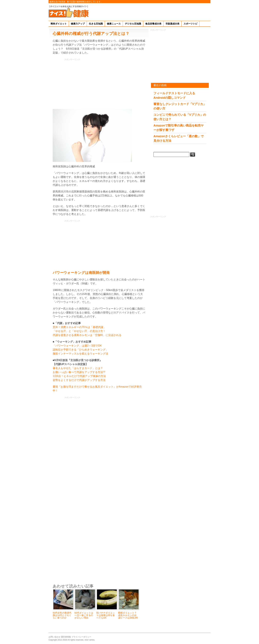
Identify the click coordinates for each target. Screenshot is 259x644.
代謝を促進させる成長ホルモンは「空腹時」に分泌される (87, 335)
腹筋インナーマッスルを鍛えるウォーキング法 (80, 354)
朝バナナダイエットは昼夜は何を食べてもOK (106, 615)
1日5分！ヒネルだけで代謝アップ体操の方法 (79, 376)
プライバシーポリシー (81, 637)
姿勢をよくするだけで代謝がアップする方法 (79, 380)
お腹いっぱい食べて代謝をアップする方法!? (79, 372)
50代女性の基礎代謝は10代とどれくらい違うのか (62, 615)
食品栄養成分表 (153, 24)
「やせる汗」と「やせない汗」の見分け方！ (79, 331)
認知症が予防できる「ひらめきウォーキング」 (80, 350)
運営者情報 (66, 637)
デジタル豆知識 (133, 24)
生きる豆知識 (96, 24)
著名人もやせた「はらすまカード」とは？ (78, 368)
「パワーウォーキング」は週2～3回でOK (77, 346)
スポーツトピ (190, 24)
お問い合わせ (55, 637)
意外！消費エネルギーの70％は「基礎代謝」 (79, 327)
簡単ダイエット (59, 24)
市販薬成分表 (172, 24)
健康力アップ (78, 24)
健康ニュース (114, 24)
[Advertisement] (150, 11)
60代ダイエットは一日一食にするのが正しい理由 (84, 615)
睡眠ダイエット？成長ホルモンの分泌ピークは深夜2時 (128, 615)
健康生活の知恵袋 (57, 2)
